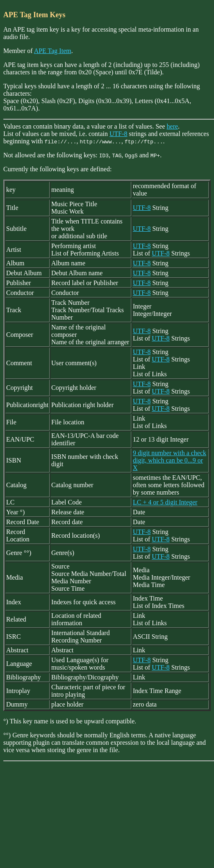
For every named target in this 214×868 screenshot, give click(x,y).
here (173, 126)
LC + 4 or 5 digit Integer (165, 502)
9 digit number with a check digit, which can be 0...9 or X (170, 460)
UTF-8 (118, 134)
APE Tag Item (53, 51)
